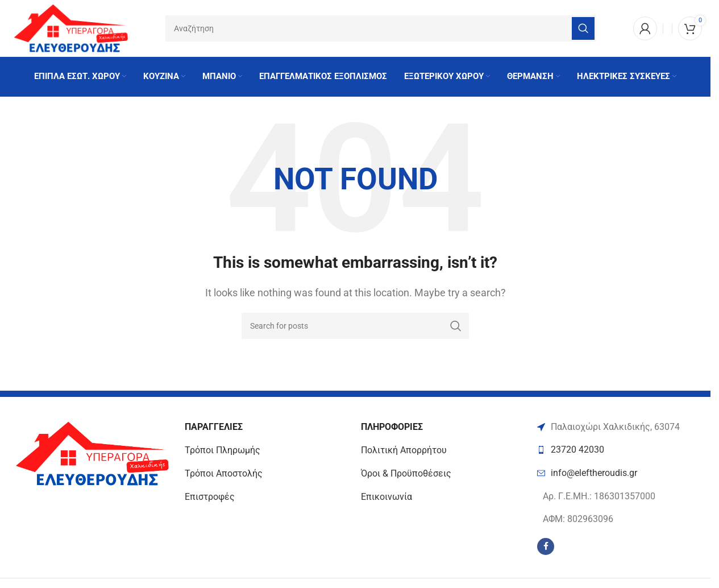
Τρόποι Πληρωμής (223, 451)
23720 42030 (577, 450)
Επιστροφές (210, 497)
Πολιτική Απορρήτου (404, 451)
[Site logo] (70, 28)
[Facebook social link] (546, 546)
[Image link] (91, 454)
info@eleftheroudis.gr (594, 473)
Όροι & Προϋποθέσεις (406, 473)
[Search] (381, 28)
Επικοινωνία (386, 497)
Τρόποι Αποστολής (224, 473)
